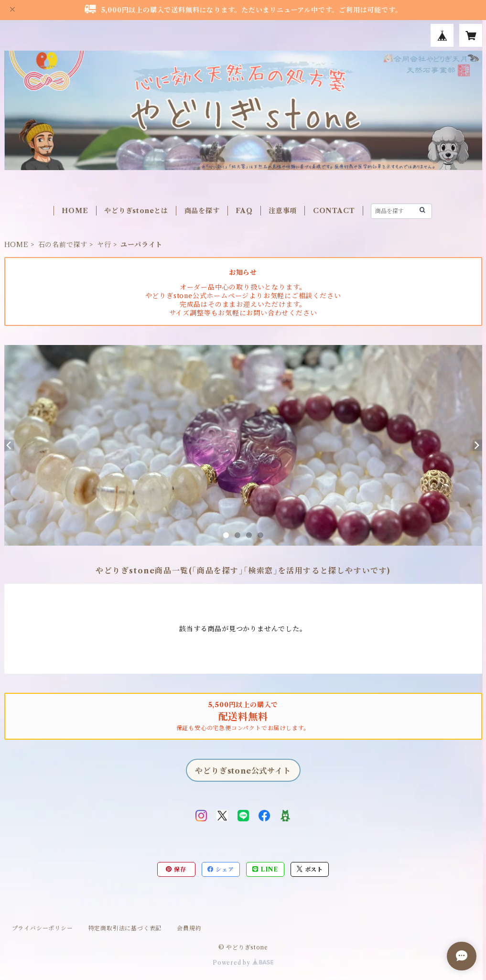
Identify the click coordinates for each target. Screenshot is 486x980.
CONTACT (334, 211)
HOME (75, 211)
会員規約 (189, 928)
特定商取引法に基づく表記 (125, 928)
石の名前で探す (63, 245)
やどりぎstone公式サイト (243, 771)
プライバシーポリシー (43, 928)
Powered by (243, 963)
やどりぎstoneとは (136, 211)
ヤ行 (104, 245)
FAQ (244, 211)
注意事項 (283, 211)
